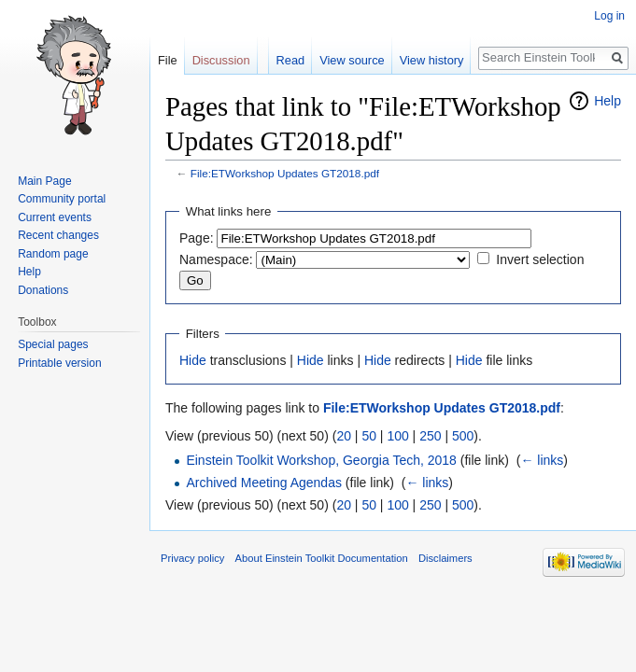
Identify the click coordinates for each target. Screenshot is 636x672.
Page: (197, 238)
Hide (193, 360)
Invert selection (540, 259)
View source (352, 60)
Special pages (53, 344)
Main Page (44, 181)
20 (344, 436)
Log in (609, 16)
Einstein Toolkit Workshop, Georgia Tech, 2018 (321, 460)
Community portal (62, 199)
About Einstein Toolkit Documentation (322, 558)
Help (608, 101)
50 (369, 436)
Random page (53, 254)
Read (291, 60)
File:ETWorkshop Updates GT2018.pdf (285, 173)
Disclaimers (445, 558)
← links (542, 460)
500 (463, 436)
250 (430, 436)
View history (432, 60)
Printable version (59, 363)
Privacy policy (192, 558)
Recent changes (58, 235)
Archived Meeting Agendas (264, 483)
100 (397, 436)
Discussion (221, 60)
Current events (55, 217)
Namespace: (216, 259)
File (168, 60)
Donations (43, 290)
